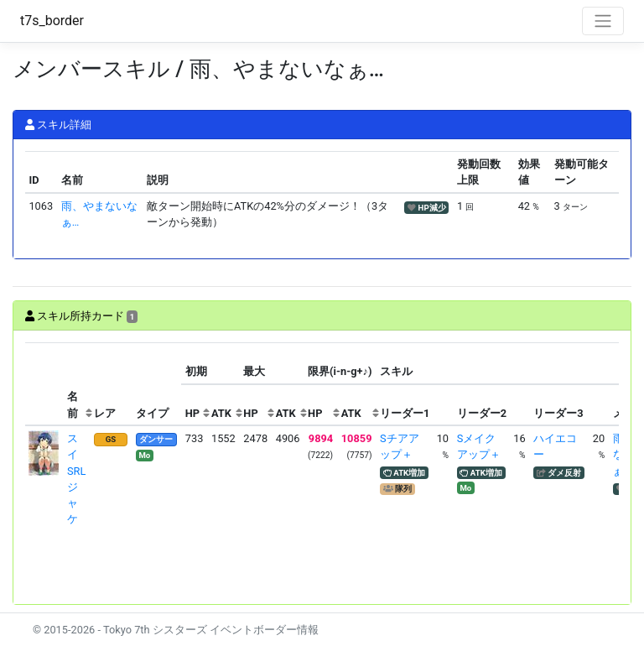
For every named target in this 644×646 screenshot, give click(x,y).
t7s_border (52, 21)
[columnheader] (44, 384)
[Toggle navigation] (603, 21)
